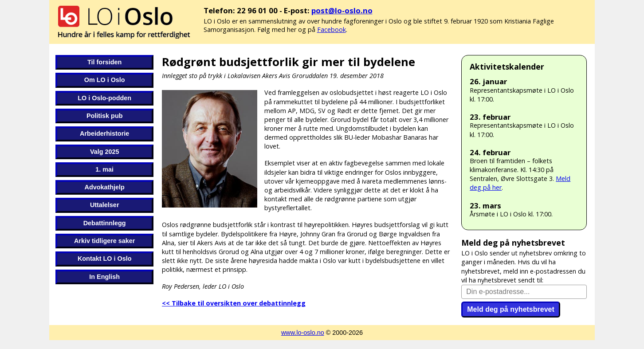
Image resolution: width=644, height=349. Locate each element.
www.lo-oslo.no (303, 333)
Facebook (332, 29)
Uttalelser (105, 205)
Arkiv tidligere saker (105, 241)
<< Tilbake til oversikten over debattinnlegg (234, 303)
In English (104, 277)
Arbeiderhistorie (104, 133)
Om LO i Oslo (105, 80)
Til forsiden (104, 62)
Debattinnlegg (105, 223)
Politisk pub (105, 116)
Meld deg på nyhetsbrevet (511, 309)
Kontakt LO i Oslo (105, 259)
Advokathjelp (105, 187)
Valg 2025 (105, 152)
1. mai (104, 169)
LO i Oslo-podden (104, 98)
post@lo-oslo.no (342, 10)
